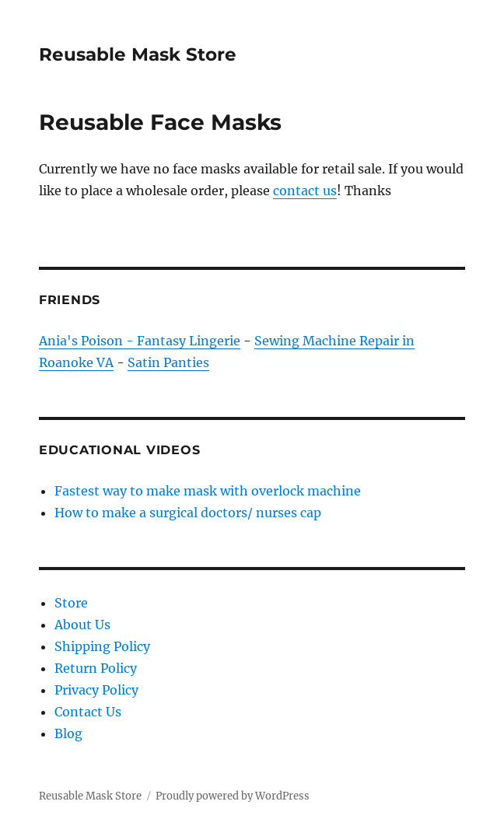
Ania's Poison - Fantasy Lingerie (140, 341)
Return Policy (96, 668)
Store (71, 603)
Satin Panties (168, 362)
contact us (305, 191)
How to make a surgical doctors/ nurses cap (188, 513)
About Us (82, 625)
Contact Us (88, 712)
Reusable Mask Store (138, 54)
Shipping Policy (102, 646)
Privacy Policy (96, 690)
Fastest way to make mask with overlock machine (208, 491)
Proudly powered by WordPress (233, 796)
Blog (68, 733)
